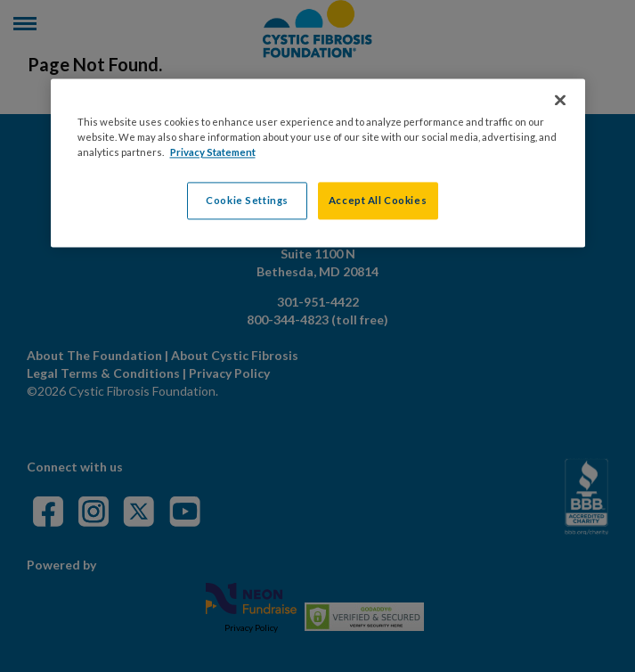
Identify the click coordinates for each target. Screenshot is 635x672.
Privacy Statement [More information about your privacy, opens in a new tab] (213, 153)
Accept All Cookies (378, 201)
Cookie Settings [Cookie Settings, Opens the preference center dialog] (247, 201)
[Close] (560, 101)
